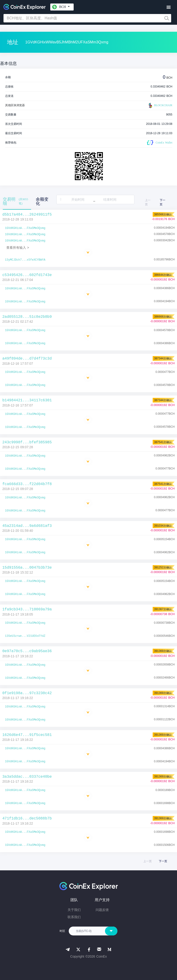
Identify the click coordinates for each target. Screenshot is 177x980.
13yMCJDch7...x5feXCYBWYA (25, 260)
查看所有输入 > (18, 248)
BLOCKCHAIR (160, 105)
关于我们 (74, 910)
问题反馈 (102, 910)
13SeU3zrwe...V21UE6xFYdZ (25, 636)
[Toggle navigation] (168, 7)
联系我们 (74, 917)
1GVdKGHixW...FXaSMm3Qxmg (25, 228)
